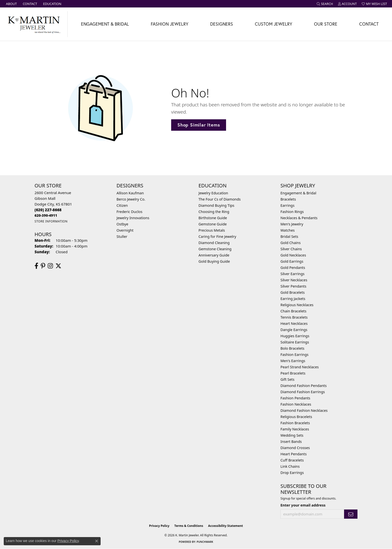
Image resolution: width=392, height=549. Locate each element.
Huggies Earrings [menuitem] (295, 336)
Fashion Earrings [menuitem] (294, 355)
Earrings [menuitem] (287, 205)
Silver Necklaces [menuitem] (294, 280)
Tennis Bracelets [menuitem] (294, 317)
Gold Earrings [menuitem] (292, 261)
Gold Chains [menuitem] (291, 243)
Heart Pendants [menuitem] (294, 454)
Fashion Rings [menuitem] (292, 212)
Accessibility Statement (226, 526)
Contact (369, 24)
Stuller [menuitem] (122, 236)
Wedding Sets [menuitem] (292, 435)
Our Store (326, 24)
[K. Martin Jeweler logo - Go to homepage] (34, 24)
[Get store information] (51, 221)
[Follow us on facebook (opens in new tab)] (36, 266)
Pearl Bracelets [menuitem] (293, 373)
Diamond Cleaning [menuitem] (214, 243)
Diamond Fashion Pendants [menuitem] (304, 386)
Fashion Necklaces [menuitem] (296, 404)
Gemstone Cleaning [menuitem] (215, 249)
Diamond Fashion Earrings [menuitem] (303, 392)
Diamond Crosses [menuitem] (295, 448)
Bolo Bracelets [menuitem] (292, 348)
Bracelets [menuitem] (288, 199)
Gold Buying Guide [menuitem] (214, 261)
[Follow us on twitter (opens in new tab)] (58, 266)
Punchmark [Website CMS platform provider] (205, 542)
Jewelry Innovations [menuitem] (133, 218)
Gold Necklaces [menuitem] (293, 255)
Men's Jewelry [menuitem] (292, 224)
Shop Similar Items (199, 125)
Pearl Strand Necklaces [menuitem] (300, 367)
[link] (11, 4)
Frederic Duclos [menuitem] (129, 212)
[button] (325, 4)
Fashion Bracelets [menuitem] (295, 423)
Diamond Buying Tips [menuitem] (216, 205)
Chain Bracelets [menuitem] (293, 311)
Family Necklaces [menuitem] (295, 429)
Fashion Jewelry (170, 24)
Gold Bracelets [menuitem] (293, 292)
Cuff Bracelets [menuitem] (292, 460)
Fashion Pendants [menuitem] (295, 398)
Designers (222, 24)
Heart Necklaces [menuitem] (294, 323)
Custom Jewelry (274, 24)
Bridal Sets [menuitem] (289, 236)
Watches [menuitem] (288, 230)
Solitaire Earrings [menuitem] (295, 342)
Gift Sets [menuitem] (287, 379)
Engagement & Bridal (105, 24)
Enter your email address (303, 505)
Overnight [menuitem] (125, 230)
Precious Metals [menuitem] (212, 230)
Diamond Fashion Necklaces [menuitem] (304, 410)
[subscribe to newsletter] (351, 514)
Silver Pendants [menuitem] (293, 286)
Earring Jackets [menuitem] (293, 299)
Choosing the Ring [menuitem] (214, 212)
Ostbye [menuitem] (122, 224)
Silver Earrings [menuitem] (293, 274)
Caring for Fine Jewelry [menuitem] (217, 236)
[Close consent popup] (97, 541)
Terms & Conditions (189, 526)
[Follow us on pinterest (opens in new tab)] (43, 266)
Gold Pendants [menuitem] (293, 268)
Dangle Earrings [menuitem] (294, 330)
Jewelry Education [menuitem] (213, 193)
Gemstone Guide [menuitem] (213, 224)
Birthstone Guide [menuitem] (213, 218)
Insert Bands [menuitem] (291, 442)
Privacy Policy (159, 526)
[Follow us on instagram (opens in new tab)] (50, 266)
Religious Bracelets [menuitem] (296, 417)
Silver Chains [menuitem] (291, 249)
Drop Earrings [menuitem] (292, 473)
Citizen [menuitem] (122, 205)
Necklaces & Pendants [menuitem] (299, 218)
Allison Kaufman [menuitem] (130, 193)
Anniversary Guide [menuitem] (214, 255)
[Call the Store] (48, 210)
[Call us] (46, 215)
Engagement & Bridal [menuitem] (298, 193)
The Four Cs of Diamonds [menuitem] (220, 199)
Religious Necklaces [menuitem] (297, 305)
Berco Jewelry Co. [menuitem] (131, 199)
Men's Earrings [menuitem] (293, 361)
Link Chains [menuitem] (290, 466)
